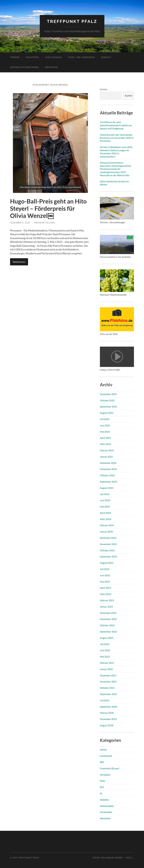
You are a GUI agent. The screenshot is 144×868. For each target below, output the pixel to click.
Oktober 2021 (107, 688)
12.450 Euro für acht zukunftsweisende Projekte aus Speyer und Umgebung (116, 125)
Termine (15, 57)
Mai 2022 (105, 656)
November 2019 (108, 719)
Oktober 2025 (107, 400)
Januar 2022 (106, 669)
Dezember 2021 (108, 675)
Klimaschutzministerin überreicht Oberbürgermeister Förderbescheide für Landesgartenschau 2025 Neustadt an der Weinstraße (116, 169)
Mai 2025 (105, 432)
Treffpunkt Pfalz (72, 21)
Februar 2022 (107, 663)
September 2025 (108, 406)
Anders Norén (114, 858)
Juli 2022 (105, 644)
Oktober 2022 (107, 625)
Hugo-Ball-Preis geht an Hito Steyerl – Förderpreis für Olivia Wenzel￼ (48, 208)
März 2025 (106, 444)
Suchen (104, 89)
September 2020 (108, 707)
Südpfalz (104, 800)
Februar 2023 (107, 600)
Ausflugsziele (53, 57)
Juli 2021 (105, 700)
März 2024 (106, 519)
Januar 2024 (106, 531)
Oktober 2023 (107, 550)
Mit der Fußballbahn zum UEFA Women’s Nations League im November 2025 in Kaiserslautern (116, 152)
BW (102, 762)
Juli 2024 (105, 494)
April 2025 (105, 438)
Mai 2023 (105, 582)
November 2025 (108, 394)
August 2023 (107, 563)
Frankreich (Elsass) (110, 768)
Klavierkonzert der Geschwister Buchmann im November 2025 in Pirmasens (117, 138)
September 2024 (108, 482)
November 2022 (108, 619)
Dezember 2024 (108, 463)
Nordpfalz (105, 775)
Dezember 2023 (108, 538)
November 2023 (108, 544)
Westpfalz (105, 818)
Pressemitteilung (45, 223)
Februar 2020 (107, 713)
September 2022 (108, 632)
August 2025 (107, 413)
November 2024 (108, 469)
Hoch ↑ (130, 858)
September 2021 (108, 694)
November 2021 (108, 681)
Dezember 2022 (108, 613)
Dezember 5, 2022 (20, 223)
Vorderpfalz (106, 812)
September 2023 (108, 556)
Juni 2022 (105, 650)
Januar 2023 (106, 607)
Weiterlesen (19, 262)
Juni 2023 (105, 575)
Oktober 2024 (107, 475)
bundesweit (106, 756)
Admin (103, 750)
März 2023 (106, 594)
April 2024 (105, 513)
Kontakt (106, 57)
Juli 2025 (105, 419)
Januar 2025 (106, 457)
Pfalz (102, 781)
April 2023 (105, 588)
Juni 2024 (105, 500)
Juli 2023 (105, 569)
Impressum (51, 67)
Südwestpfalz (107, 806)
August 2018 (107, 725)
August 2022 (107, 638)
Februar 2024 (107, 525)
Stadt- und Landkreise (81, 57)
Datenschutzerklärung (25, 67)
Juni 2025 (105, 425)
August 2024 (107, 488)
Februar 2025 (107, 450)
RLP (102, 787)
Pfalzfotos (32, 57)
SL (101, 793)
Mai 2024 (105, 507)
